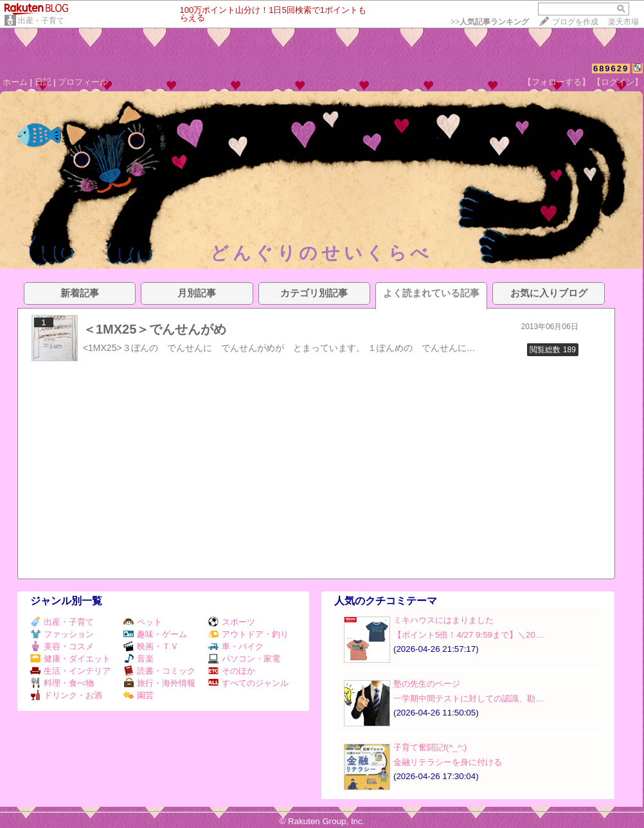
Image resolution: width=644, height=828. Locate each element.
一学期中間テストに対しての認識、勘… (469, 698)
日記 (43, 82)
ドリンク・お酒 (66, 695)
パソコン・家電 (244, 659)
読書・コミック (159, 671)
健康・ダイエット (70, 659)
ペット (143, 622)
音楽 (139, 659)
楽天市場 (623, 22)
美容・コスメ (62, 646)
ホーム (15, 82)
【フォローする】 (557, 82)
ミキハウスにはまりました (443, 620)
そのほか (232, 671)
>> (490, 22)
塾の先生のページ (427, 684)
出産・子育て (41, 21)
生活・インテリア (70, 671)
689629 (611, 68)
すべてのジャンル (248, 683)
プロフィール (83, 82)
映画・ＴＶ (151, 646)
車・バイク (236, 646)
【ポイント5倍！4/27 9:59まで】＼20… (469, 635)
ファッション (62, 634)
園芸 (139, 695)
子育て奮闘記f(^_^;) (430, 747)
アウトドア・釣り (248, 634)
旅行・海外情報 (159, 683)
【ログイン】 (618, 82)
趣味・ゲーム (155, 634)
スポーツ (232, 622)
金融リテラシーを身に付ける (448, 762)
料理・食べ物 (62, 683)
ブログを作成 (575, 22)
